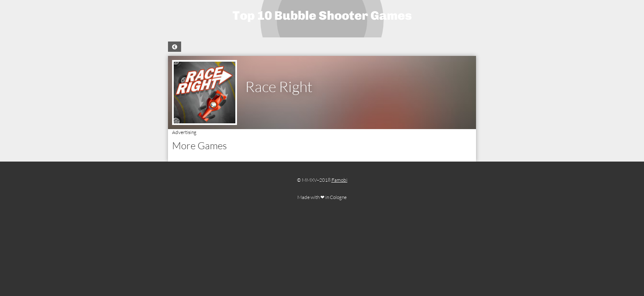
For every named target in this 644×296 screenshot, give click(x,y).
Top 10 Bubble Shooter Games (322, 16)
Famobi (339, 180)
